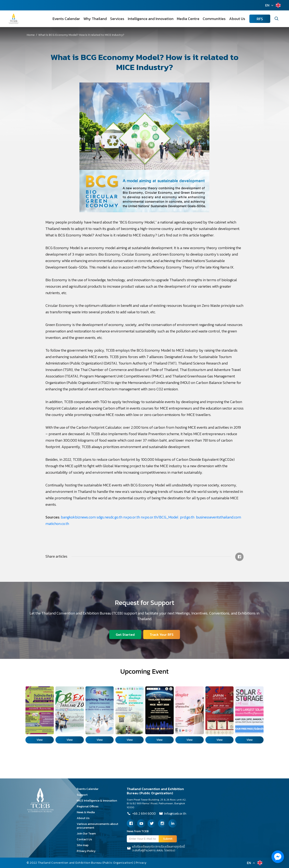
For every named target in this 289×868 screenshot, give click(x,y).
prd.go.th (188, 517)
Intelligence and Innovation (151, 19)
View (40, 740)
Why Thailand (95, 19)
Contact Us (86, 839)
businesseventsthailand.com (219, 517)
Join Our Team (88, 834)
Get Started (125, 634)
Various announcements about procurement (97, 826)
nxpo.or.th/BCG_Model (160, 517)
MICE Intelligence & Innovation (98, 801)
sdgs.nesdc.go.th (109, 517)
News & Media (87, 812)
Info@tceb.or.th (173, 814)
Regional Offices (89, 806)
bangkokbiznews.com (78, 517)
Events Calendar (67, 19)
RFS (260, 19)
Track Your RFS (162, 634)
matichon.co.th (57, 524)
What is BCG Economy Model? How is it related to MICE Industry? (52, 35)
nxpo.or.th (132, 517)
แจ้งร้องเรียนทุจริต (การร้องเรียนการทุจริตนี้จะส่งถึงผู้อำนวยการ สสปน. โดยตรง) (156, 849)
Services (118, 19)
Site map (84, 845)
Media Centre (188, 19)
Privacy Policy (88, 851)
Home (31, 35)
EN (267, 5)
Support (84, 795)
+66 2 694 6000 (141, 814)
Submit (168, 839)
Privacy (141, 863)
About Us (237, 19)
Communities (214, 19)
